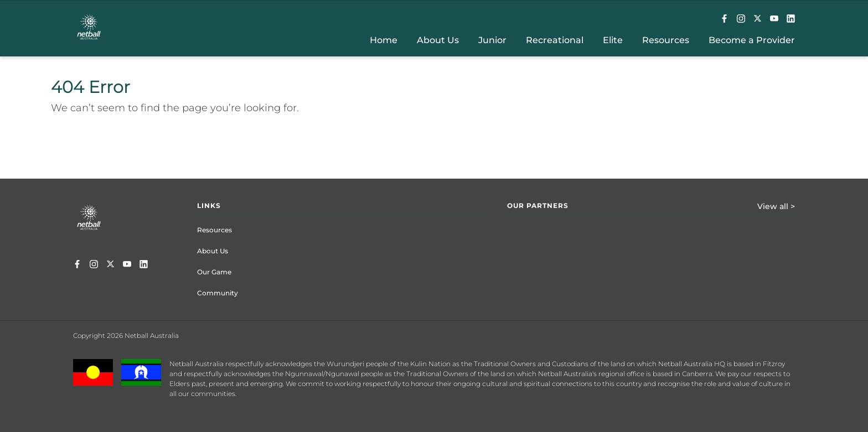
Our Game (214, 272)
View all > (776, 206)
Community (218, 293)
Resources (215, 230)
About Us (213, 251)
